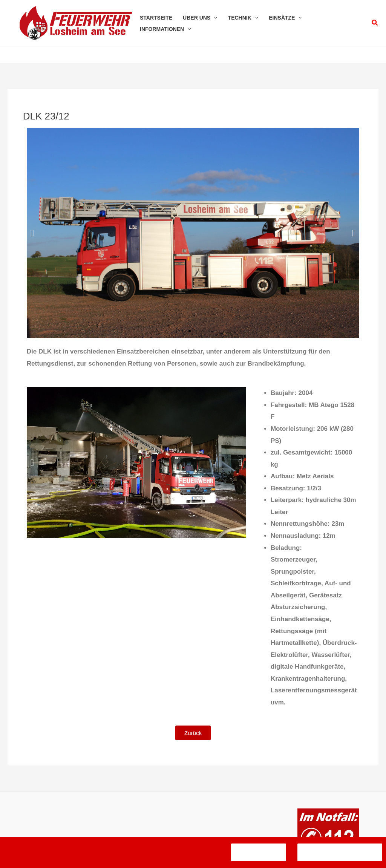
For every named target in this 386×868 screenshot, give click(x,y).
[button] (375, 23)
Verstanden (259, 852)
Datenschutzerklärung (211, 814)
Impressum (157, 814)
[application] (214, 18)
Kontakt (195, 826)
